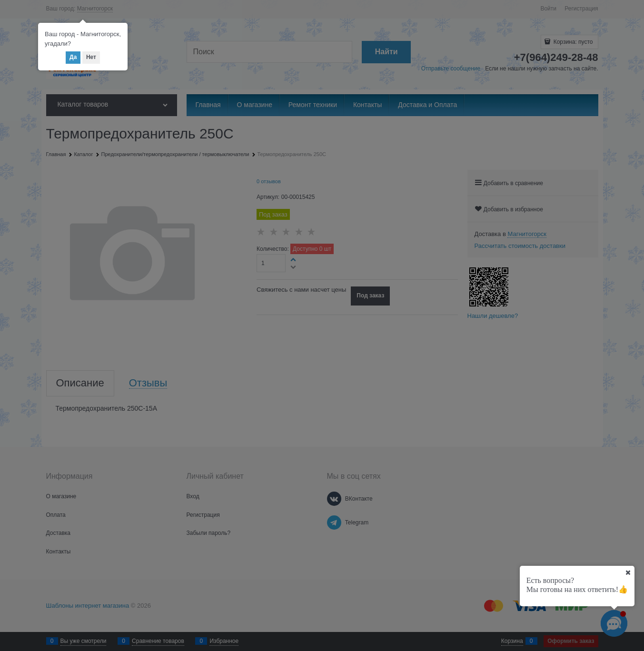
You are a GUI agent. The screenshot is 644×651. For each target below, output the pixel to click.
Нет (91, 57)
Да (73, 57)
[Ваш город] (628, 572)
